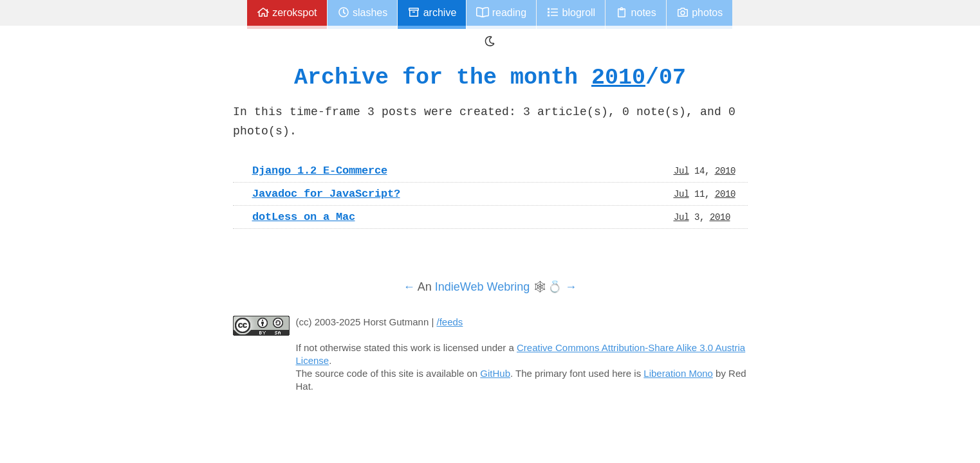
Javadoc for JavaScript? (326, 194)
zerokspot (287, 13)
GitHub (495, 373)
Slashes (363, 13)
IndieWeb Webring (482, 287)
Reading (501, 13)
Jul (681, 170)
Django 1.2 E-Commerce (320, 170)
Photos (699, 13)
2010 (618, 77)
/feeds (450, 322)
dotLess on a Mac (304, 217)
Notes (636, 13)
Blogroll (571, 13)
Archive (432, 13)
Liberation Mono (678, 373)
